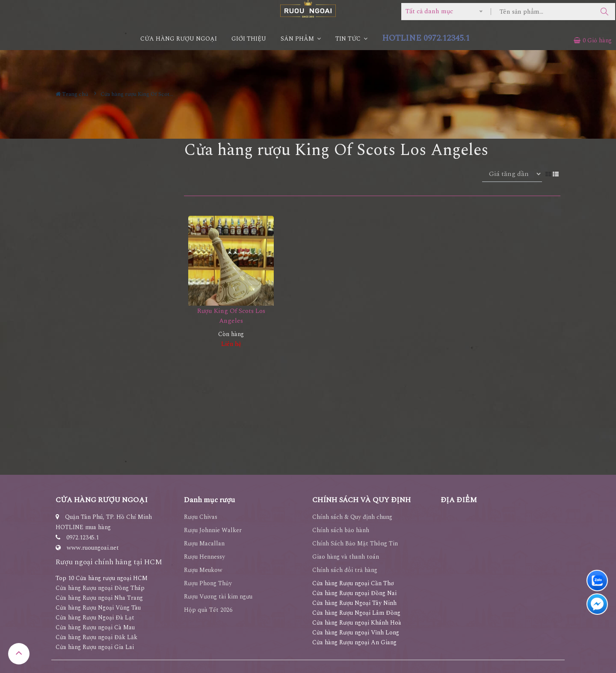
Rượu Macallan (204, 543)
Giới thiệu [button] (249, 39)
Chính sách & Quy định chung (352, 517)
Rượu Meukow (203, 570)
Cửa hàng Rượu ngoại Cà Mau (95, 627)
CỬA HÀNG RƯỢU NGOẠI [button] (179, 39)
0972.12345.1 (83, 538)
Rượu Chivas (201, 517)
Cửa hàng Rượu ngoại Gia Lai (95, 647)
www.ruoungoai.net (93, 548)
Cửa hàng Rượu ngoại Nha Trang (99, 598)
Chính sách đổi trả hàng (345, 570)
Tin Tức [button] (351, 39)
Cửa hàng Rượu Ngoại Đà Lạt (95, 618)
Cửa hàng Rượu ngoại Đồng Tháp (100, 588)
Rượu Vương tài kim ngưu (218, 597)
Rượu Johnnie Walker (213, 530)
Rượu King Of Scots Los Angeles (231, 316)
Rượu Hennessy (204, 557)
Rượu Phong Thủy (208, 583)
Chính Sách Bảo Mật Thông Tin (355, 543)
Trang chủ (72, 94)
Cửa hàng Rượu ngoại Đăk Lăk (96, 637)
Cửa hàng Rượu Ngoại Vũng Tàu (98, 608)
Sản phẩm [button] (301, 39)
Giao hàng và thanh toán (346, 557)
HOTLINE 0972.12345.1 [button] (426, 38)
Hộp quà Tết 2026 (208, 610)
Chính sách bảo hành (341, 530)
